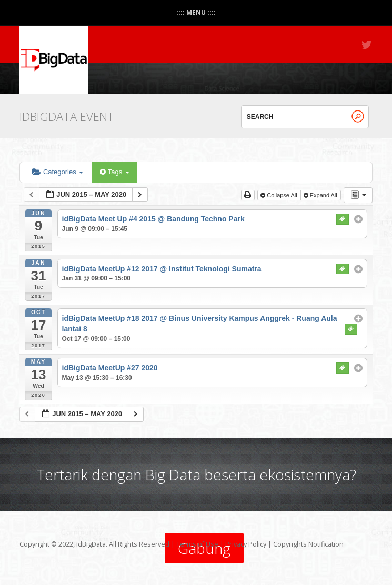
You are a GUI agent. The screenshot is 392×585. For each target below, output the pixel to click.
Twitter (367, 45)
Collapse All (280, 195)
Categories (58, 172)
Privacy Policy (246, 544)
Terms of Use (197, 544)
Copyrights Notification (308, 544)
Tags (114, 172)
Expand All (321, 195)
